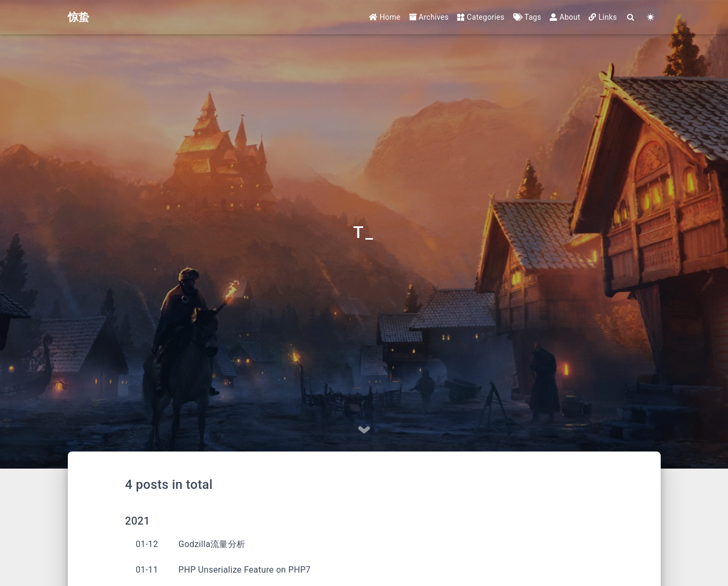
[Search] (631, 17)
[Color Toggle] (651, 17)
